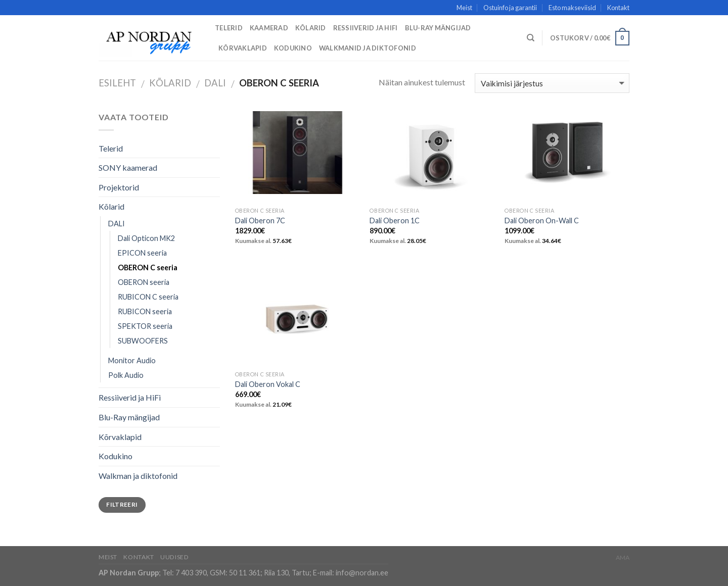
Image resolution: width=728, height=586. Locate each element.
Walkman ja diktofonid (138, 476)
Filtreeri (122, 504)
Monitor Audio (132, 360)
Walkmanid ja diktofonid (368, 48)
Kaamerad (269, 28)
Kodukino (293, 48)
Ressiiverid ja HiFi (366, 28)
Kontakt (618, 8)
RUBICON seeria (145, 311)
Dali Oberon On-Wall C (542, 221)
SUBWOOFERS (143, 341)
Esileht (117, 83)
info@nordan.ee (362, 573)
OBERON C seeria (148, 267)
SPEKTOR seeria (145, 326)
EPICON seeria (142, 253)
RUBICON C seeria (148, 297)
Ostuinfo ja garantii (510, 8)
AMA (623, 557)
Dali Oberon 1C (395, 221)
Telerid (229, 28)
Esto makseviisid (572, 8)
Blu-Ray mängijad (438, 28)
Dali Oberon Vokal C (268, 384)
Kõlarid (311, 28)
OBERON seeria (144, 282)
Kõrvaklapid (243, 48)
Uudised (174, 557)
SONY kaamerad (128, 167)
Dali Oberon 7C (260, 221)
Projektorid (119, 187)
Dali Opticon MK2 (146, 238)
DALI (215, 83)
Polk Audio (126, 375)
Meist (464, 8)
